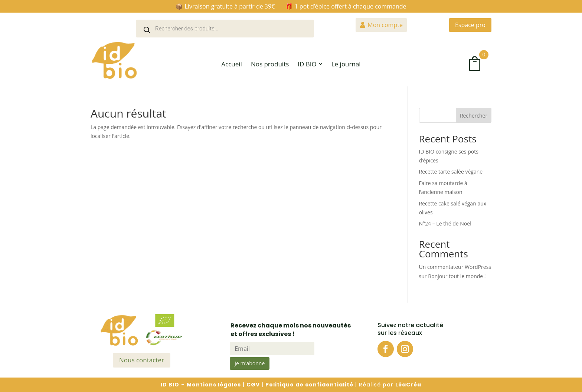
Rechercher (474, 116)
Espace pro (470, 25)
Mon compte (385, 25)
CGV (253, 385)
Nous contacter (142, 360)
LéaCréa (408, 385)
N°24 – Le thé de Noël (445, 223)
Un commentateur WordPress (455, 267)
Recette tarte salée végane (451, 172)
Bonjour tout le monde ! (457, 276)
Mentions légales (214, 385)
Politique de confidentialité (309, 385)
